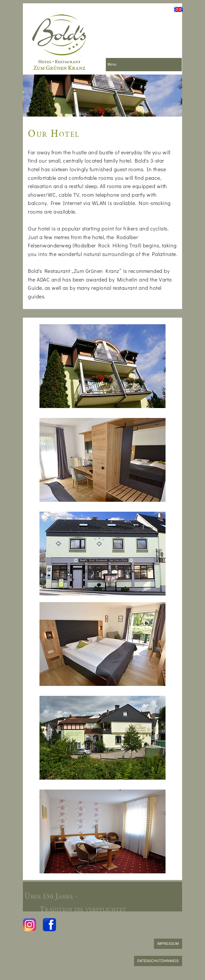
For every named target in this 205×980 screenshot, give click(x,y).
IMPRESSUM (168, 944)
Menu (112, 64)
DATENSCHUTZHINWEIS (158, 961)
